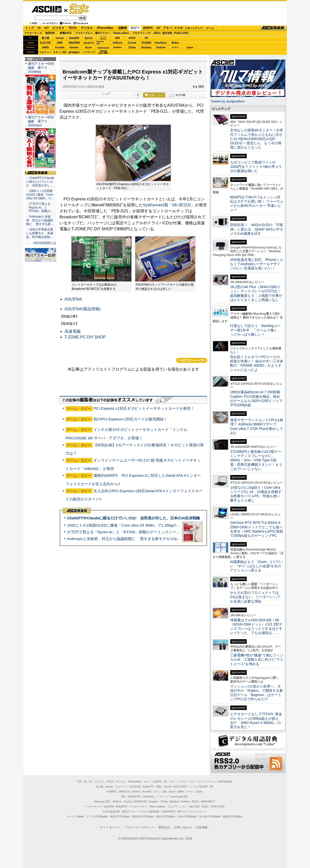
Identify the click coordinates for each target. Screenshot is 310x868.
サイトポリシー (110, 827)
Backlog (146, 47)
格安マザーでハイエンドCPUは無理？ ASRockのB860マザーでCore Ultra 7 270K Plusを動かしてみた (257, 426)
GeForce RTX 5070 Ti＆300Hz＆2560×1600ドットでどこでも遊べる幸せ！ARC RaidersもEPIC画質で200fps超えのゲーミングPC (257, 529)
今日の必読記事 (111, 812)
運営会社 (164, 827)
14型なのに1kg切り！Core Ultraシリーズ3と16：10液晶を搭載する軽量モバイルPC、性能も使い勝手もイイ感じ (256, 494)
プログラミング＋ (177, 807)
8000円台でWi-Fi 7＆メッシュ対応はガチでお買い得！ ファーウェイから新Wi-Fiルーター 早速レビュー (257, 204)
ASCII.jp (46, 9)
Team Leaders (157, 807)
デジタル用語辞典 (149, 812)
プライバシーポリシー (140, 827)
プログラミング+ (142, 33)
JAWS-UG (124, 792)
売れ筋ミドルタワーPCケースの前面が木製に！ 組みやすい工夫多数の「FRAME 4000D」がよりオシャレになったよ (257, 363)
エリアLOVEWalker (97, 817)
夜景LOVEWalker (166, 817)
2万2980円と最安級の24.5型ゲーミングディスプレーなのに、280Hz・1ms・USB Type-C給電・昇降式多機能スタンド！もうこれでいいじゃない (256, 460)
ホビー (135, 28)
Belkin (175, 43)
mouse (60, 38)
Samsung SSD (102, 802)
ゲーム (210, 28)
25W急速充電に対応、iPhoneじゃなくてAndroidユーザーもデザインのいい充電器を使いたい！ (257, 264)
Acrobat (60, 47)
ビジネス (58, 28)
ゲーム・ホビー (80, 9)
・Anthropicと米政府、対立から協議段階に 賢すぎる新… (40, 220)
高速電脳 (73, 331)
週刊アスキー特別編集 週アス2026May (41, 68)
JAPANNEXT (74, 52)
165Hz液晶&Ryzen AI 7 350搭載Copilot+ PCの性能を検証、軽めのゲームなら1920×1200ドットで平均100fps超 (256, 398)
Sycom (89, 38)
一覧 (137, 95)
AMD (60, 43)
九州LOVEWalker (187, 817)
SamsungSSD (100, 42)
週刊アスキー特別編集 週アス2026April (41, 121)
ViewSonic (161, 43)
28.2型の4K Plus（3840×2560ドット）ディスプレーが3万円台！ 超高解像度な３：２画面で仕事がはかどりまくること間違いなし (256, 293)
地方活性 (167, 33)
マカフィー (45, 52)
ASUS (132, 38)
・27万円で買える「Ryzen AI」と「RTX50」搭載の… (40, 208)
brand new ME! (180, 797)
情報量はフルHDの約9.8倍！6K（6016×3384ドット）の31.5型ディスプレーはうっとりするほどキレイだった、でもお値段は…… (256, 627)
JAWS (45, 47)
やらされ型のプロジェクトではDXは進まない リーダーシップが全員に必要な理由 (255, 597)
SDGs (157, 33)
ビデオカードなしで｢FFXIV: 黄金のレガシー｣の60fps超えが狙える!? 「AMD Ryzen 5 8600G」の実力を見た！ (256, 720)
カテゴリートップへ (192, 360)
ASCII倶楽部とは (45, 243)
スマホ (178, 28)
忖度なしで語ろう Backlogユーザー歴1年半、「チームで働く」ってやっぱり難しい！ (255, 330)
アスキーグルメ (84, 33)
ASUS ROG (74, 43)
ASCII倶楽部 (273, 28)
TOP (79, 782)
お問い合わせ (183, 827)
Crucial (132, 43)
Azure (89, 47)
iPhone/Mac (105, 28)
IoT (47, 28)
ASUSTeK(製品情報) (83, 309)
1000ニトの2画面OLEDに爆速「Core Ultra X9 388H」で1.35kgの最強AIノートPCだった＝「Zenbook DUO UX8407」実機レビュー (177, 525)
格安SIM (50, 33)
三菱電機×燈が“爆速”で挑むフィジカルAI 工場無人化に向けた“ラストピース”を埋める (257, 660)
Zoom (190, 47)
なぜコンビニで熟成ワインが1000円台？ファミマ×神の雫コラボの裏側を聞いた (256, 167)
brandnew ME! (103, 52)
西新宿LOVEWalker (143, 817)
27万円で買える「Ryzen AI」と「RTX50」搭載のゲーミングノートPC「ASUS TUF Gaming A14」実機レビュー (161, 532)
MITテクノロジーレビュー (192, 812)
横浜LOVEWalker (120, 817)
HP (147, 38)
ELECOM (45, 43)
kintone (74, 47)
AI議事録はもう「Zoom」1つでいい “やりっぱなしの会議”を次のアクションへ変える (256, 566)
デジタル (87, 28)
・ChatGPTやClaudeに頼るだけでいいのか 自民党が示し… (40, 182)
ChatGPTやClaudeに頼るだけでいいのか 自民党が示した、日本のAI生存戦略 (134, 518)
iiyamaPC (74, 38)
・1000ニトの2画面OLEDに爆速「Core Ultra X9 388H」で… (40, 195)
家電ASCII (66, 33)
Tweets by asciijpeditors (228, 101)
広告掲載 (202, 827)
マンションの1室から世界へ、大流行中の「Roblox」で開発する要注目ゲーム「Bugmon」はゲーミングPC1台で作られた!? (256, 693)
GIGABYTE (89, 43)
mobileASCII (168, 812)
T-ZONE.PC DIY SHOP (85, 337)
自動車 (122, 28)
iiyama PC (148, 787)
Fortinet (161, 47)
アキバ (167, 28)
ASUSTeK (73, 299)
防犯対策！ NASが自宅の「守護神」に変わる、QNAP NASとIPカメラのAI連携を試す (257, 229)
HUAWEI (147, 43)
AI (39, 28)
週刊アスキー (102, 33)
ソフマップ (89, 52)
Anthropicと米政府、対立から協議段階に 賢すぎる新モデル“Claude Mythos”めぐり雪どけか (145, 539)
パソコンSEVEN (103, 38)
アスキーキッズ (33, 33)
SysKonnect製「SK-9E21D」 (169, 205)
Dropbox (118, 47)
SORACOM (140, 802)
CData (132, 47)
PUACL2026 (181, 33)
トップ (29, 28)
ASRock (117, 43)
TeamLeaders (121, 33)
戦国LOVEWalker (233, 817)
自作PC (148, 28)
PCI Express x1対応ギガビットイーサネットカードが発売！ (144, 408)
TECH (72, 28)
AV (158, 28)
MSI (118, 38)
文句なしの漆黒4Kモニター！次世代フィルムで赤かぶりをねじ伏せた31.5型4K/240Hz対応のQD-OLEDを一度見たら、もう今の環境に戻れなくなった (257, 139)
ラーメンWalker (75, 817)
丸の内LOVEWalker (210, 817)
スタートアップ (194, 28)
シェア (106, 94)
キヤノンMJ (60, 52)
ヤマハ (175, 47)
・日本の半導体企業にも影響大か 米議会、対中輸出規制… (40, 233)
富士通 (45, 38)
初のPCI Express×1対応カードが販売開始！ (130, 419)
